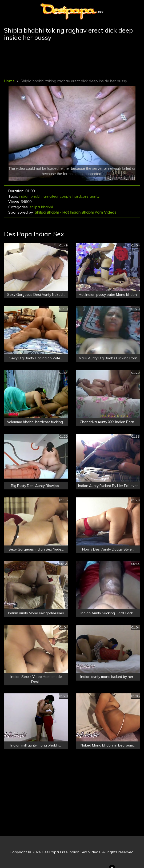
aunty (95, 196)
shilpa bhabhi (41, 207)
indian (24, 196)
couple (66, 196)
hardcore (81, 196)
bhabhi (37, 196)
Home (9, 81)
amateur (51, 196)
